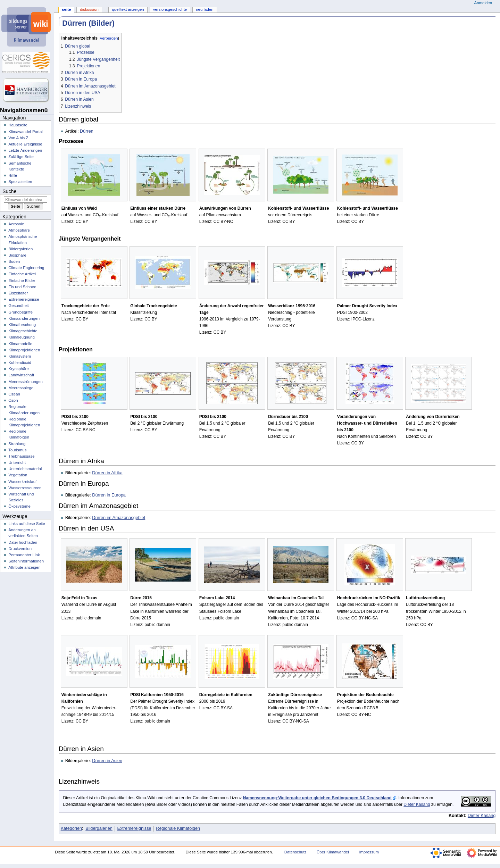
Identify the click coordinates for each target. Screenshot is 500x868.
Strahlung (17, 444)
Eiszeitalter (18, 293)
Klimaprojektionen (24, 350)
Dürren (87, 131)
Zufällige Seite (21, 157)
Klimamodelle (20, 344)
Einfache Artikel (22, 274)
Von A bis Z (18, 138)
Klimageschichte (23, 331)
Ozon (13, 400)
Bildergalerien (99, 828)
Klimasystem (20, 356)
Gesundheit (19, 306)
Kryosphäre (19, 369)
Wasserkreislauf (22, 482)
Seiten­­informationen (26, 561)
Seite (66, 9)
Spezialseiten (20, 182)
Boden (14, 261)
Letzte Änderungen (25, 150)
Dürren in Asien (107, 761)
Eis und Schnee (22, 287)
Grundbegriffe (20, 312)
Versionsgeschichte (170, 9)
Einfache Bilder (22, 281)
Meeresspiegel (21, 388)
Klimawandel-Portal (26, 132)
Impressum (369, 852)
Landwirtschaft (21, 375)
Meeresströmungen (26, 382)
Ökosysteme (19, 506)
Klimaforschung (22, 325)
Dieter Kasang (417, 804)
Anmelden (483, 3)
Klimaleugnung (22, 337)
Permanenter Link (24, 555)
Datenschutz (295, 852)
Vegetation (18, 475)
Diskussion (89, 9)
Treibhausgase (21, 456)
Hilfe (13, 175)
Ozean (14, 394)
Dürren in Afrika (107, 473)
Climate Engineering (26, 268)
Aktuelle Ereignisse (25, 144)
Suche (9, 191)
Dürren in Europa (109, 495)
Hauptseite (18, 125)
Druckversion (20, 549)
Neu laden (205, 9)
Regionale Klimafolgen (178, 828)
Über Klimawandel (333, 852)
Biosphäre (17, 255)
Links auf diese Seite (27, 524)
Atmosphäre (19, 230)
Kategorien (71, 828)
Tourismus (17, 450)
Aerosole (16, 224)
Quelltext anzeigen (128, 9)
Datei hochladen (23, 542)
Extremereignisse (134, 828)
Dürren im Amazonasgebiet (119, 518)
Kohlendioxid (20, 362)
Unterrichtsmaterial (25, 469)
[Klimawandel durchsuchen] (26, 200)
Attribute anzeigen (24, 567)
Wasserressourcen (25, 488)
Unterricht (17, 462)
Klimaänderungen (24, 318)
